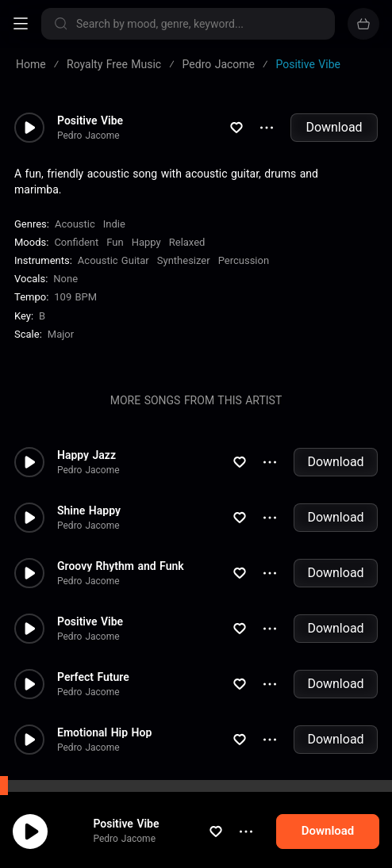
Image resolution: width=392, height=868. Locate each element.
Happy (146, 242)
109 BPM (75, 297)
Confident (76, 242)
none (65, 279)
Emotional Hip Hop (104, 732)
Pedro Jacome (88, 136)
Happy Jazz (86, 455)
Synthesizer (184, 260)
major (61, 334)
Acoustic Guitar (113, 260)
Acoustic (75, 224)
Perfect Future (93, 677)
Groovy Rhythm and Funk (121, 566)
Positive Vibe (90, 120)
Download (334, 127)
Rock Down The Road (111, 788)
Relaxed (187, 242)
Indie (114, 224)
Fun (115, 242)
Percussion (244, 260)
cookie (69, 826)
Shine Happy (89, 510)
